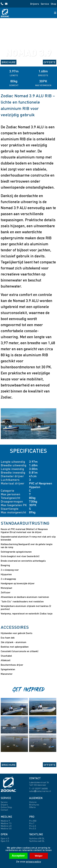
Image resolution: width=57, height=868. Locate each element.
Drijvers (35, 4)
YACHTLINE (36, 834)
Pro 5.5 (33, 828)
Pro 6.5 (33, 826)
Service (45, 4)
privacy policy (33, 861)
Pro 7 (32, 823)
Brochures (34, 805)
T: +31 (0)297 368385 (38, 788)
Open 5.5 (5, 841)
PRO (32, 817)
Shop (54, 4)
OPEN (4, 834)
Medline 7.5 (6, 823)
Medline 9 (5, 821)
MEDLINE (6, 817)
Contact (4, 810)
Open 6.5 (5, 838)
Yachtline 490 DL (37, 838)
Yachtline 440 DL (37, 841)
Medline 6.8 (6, 826)
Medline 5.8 (6, 828)
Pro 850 (33, 821)
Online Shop (6, 807)
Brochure (9, 62)
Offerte (50, 62)
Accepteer (18, 856)
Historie (33, 802)
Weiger (39, 856)
